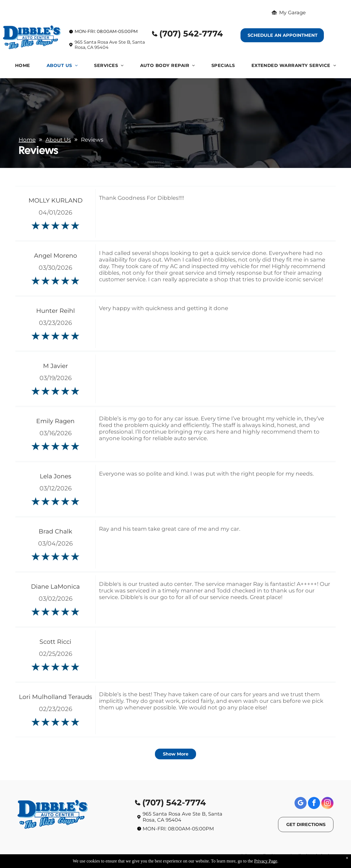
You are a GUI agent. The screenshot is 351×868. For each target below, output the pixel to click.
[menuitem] (23, 67)
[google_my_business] (301, 804)
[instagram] (327, 804)
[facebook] (314, 804)
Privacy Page (266, 861)
